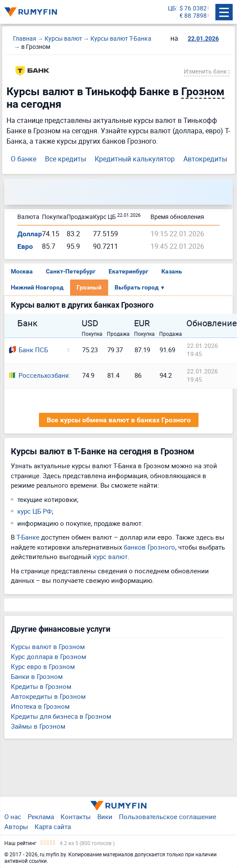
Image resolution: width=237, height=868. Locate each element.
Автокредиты (205, 159)
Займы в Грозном (38, 726)
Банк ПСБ (29, 350)
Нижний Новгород (37, 287)
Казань (172, 271)
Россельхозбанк (35, 375)
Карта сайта (53, 826)
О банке (24, 159)
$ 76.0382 (193, 8)
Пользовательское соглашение (168, 817)
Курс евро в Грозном (43, 666)
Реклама (41, 817)
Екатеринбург (128, 271)
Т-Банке (28, 537)
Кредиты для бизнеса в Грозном (61, 716)
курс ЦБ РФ (35, 511)
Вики (105, 817)
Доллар (30, 234)
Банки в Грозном (37, 676)
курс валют (110, 556)
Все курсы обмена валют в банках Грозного (119, 420)
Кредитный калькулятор (135, 159)
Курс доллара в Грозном (48, 656)
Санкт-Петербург (71, 271)
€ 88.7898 (193, 16)
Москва (22, 271)
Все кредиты (66, 159)
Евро (25, 246)
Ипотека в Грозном (40, 706)
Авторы (16, 826)
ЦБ (172, 8)
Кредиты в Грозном (41, 686)
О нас (13, 817)
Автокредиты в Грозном (48, 696)
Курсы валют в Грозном (48, 646)
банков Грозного (149, 547)
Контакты (76, 817)
